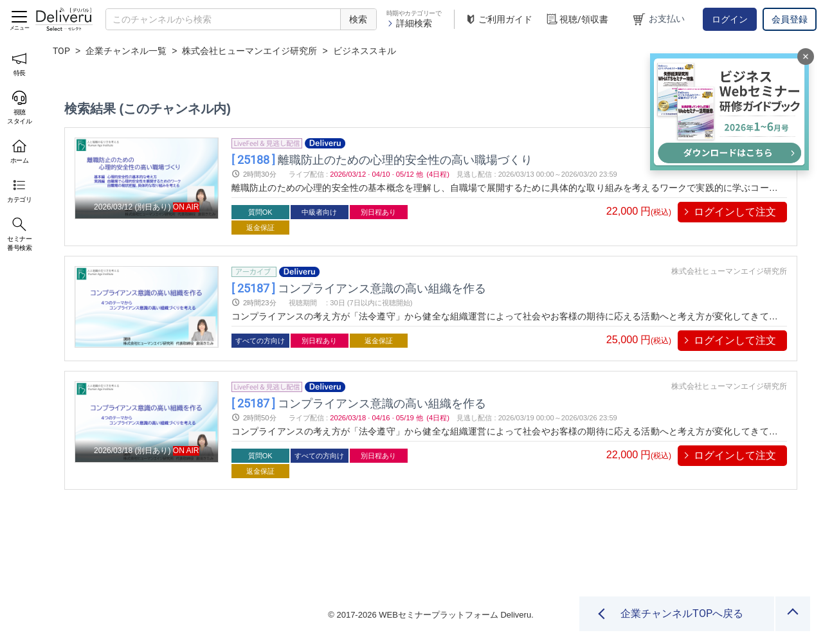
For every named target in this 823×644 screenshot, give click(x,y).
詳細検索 (409, 23)
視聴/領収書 (577, 20)
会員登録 (790, 19)
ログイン (730, 19)
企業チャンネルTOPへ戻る (682, 613)
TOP (61, 51)
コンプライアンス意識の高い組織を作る (359, 288)
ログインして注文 (735, 212)
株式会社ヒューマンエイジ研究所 (249, 51)
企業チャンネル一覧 (126, 51)
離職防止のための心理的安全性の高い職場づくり (382, 159)
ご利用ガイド (498, 20)
